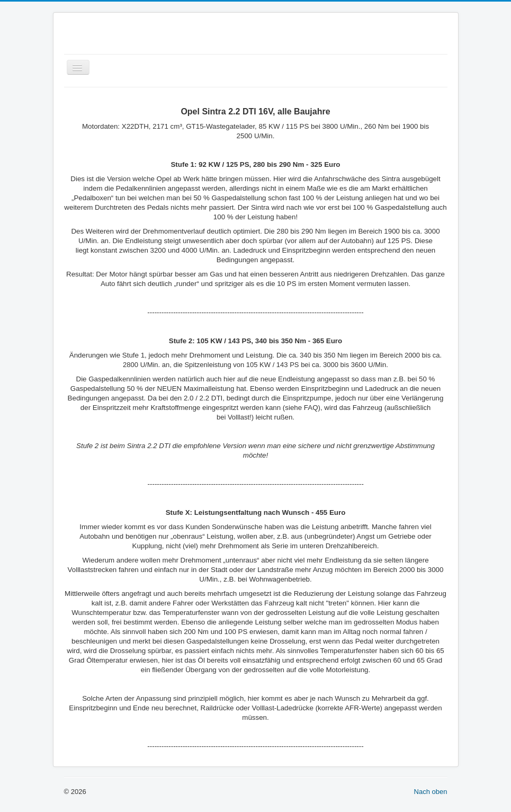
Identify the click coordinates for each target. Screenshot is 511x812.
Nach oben (431, 792)
